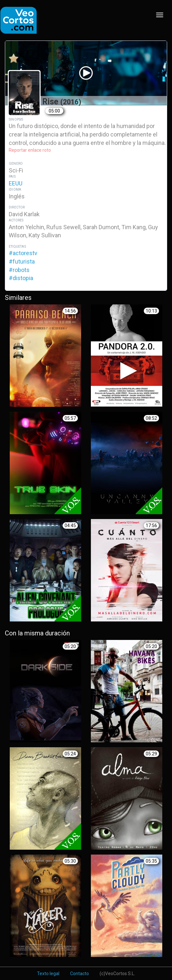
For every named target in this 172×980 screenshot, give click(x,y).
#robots (19, 270)
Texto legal (48, 974)
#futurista (22, 261)
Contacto (80, 974)
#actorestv (23, 253)
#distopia (21, 278)
